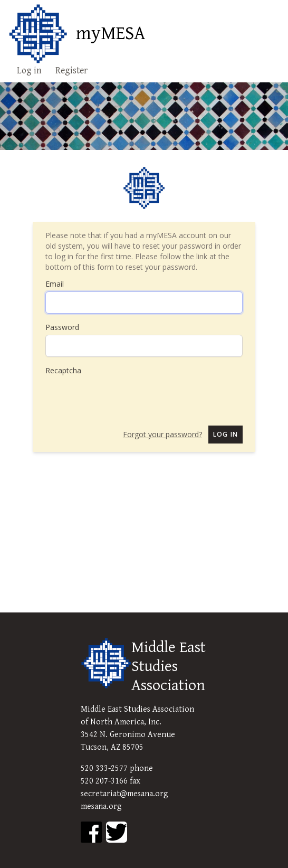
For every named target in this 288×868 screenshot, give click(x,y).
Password (62, 327)
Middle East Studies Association (169, 666)
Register (71, 70)
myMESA (111, 34)
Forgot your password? (162, 434)
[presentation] (126, 397)
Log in (29, 70)
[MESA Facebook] (91, 832)
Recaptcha (63, 370)
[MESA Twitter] (117, 832)
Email (55, 284)
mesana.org (101, 806)
